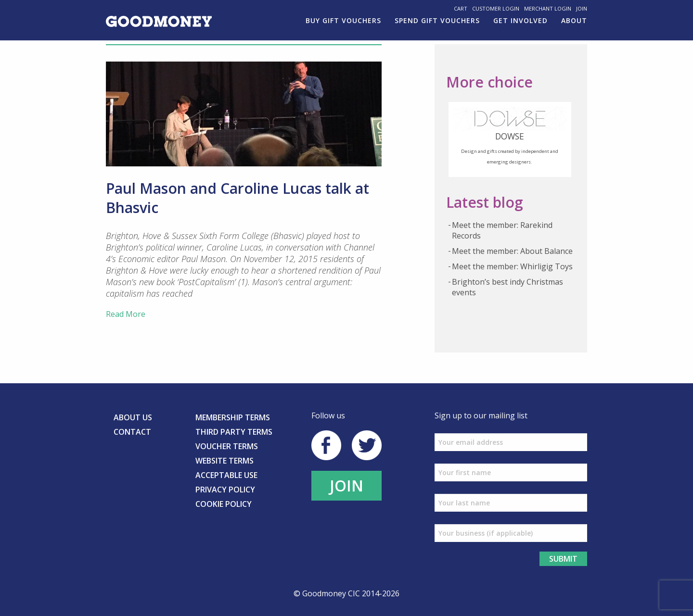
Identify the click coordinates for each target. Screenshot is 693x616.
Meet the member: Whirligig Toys (512, 266)
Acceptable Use (226, 475)
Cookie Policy (224, 504)
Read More (126, 314)
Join (582, 8)
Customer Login (496, 8)
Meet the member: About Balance (512, 251)
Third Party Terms (234, 432)
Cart (461, 8)
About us (133, 417)
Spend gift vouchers (437, 20)
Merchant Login (548, 8)
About (574, 20)
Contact (132, 432)
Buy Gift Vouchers (343, 20)
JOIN (346, 485)
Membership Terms (233, 417)
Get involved (520, 20)
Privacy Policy (225, 490)
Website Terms (225, 461)
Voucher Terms (227, 446)
